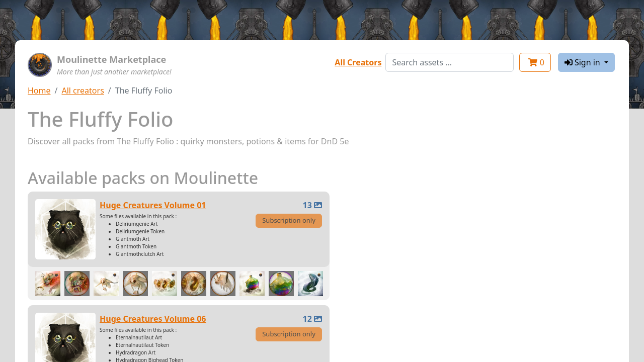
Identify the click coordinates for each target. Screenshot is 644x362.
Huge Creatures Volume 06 (153, 319)
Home (39, 90)
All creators (83, 90)
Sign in (583, 62)
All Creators (358, 62)
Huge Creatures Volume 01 (153, 205)
